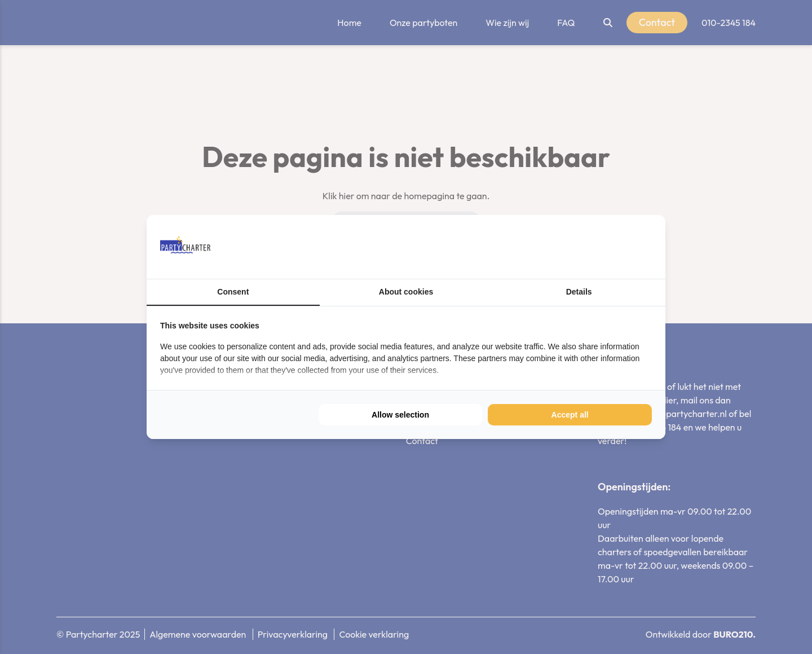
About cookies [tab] (406, 292)
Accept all (570, 415)
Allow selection (400, 415)
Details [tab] (579, 292)
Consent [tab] (233, 292)
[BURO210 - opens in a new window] (610, 247)
